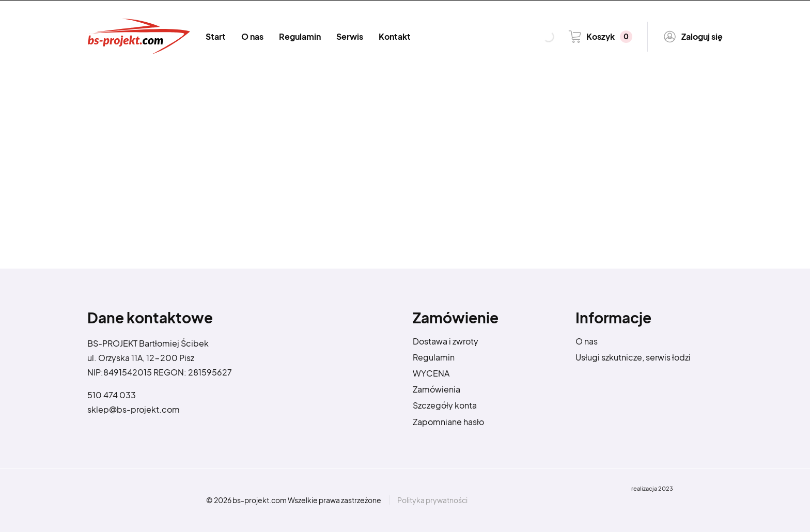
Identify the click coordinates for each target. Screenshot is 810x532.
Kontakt (395, 36)
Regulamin (300, 36)
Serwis (350, 36)
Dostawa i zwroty (446, 341)
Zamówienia (437, 389)
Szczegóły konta (445, 405)
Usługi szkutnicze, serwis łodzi (633, 357)
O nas (252, 36)
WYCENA (431, 373)
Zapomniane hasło (448, 422)
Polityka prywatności (432, 500)
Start (216, 36)
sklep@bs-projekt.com (134, 409)
